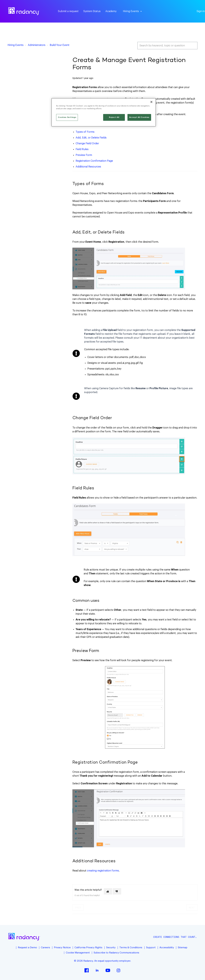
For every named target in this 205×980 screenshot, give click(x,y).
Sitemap (183, 948)
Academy (111, 11)
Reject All (114, 117)
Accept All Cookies (139, 117)
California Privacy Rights (88, 948)
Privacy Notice (62, 948)
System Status (92, 11)
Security (111, 948)
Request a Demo (27, 948)
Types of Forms (85, 132)
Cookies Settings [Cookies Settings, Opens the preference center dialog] (67, 117)
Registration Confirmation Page (94, 161)
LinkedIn (97, 970)
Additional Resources (88, 167)
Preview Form (84, 155)
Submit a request (68, 11)
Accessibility (167, 948)
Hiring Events (16, 45)
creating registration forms (103, 871)
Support (151, 948)
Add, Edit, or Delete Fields (91, 138)
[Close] (151, 102)
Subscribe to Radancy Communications (116, 953)
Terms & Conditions (131, 948)
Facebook (87, 970)
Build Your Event (60, 45)
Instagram (118, 970)
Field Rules (82, 149)
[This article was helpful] (108, 891)
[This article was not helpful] (117, 891)
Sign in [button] (201, 11)
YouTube (108, 970)
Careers (45, 948)
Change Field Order (87, 143)
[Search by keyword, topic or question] (167, 46)
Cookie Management (78, 953)
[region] (104, 112)
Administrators (37, 45)
